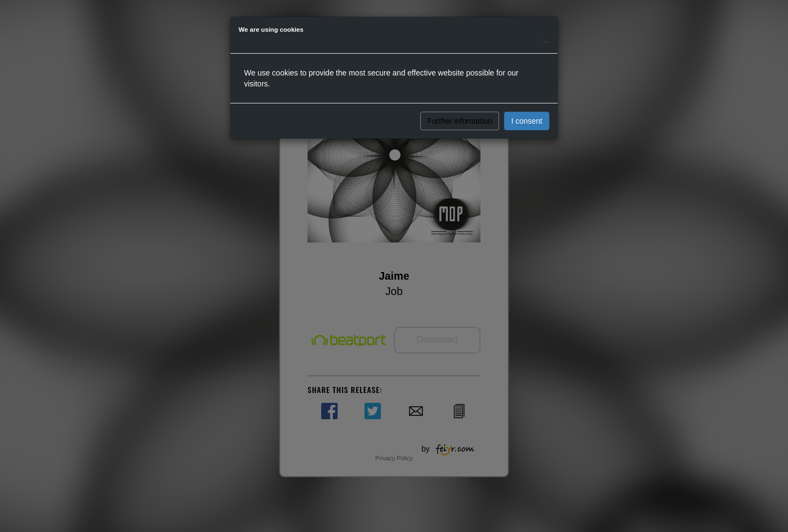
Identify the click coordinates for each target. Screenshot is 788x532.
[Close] (546, 39)
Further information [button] (460, 121)
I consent (527, 121)
